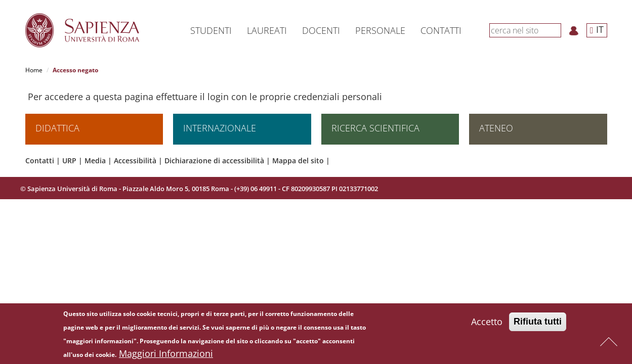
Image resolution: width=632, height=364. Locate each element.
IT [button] (597, 29)
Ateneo (496, 128)
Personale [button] (380, 30)
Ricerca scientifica (375, 128)
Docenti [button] (321, 30)
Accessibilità (135, 161)
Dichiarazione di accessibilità (214, 161)
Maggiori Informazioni (166, 355)
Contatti (40, 161)
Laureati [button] (267, 30)
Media (95, 161)
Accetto (487, 324)
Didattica (57, 128)
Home (34, 70)
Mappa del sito (298, 161)
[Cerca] (556, 30)
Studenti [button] (211, 30)
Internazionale (220, 128)
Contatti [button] (441, 30)
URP (69, 161)
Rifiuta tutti (538, 324)
